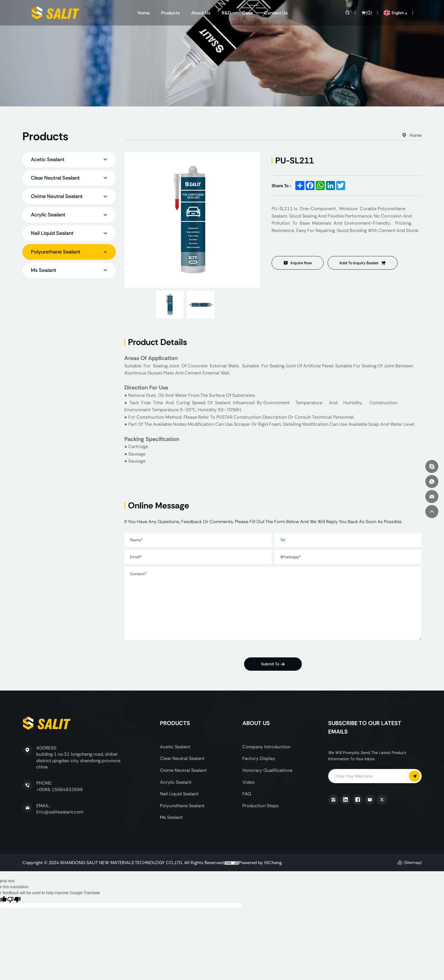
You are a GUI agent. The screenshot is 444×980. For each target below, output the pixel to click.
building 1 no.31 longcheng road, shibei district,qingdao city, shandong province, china (79, 760)
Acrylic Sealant (176, 782)
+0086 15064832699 (59, 790)
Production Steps (261, 806)
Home (144, 13)
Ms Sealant (171, 817)
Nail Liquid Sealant (179, 794)
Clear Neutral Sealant (182, 758)
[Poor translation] (14, 899)
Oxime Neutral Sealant (183, 770)
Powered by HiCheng (260, 862)
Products (170, 13)
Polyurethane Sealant (182, 806)
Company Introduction (266, 747)
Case (247, 13)
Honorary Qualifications (267, 770)
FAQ (247, 794)
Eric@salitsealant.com (60, 812)
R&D (226, 13)
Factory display (259, 758)
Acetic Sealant (175, 747)
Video (249, 782)
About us (201, 13)
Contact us (276, 13)
